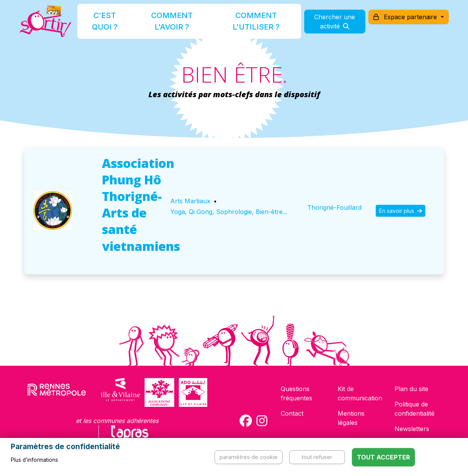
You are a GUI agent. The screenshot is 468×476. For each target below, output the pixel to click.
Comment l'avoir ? (170, 24)
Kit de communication (360, 393)
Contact (292, 413)
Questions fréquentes (296, 393)
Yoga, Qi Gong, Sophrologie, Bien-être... (229, 212)
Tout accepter (383, 457)
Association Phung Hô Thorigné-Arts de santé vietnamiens (141, 205)
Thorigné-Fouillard (334, 207)
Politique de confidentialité (415, 409)
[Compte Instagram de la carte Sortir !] (262, 421)
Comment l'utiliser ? (242, 24)
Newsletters (412, 429)
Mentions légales (351, 418)
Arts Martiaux (190, 201)
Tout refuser (317, 457)
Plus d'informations (34, 460)
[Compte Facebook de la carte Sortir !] (246, 421)
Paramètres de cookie (249, 457)
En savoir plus (401, 211)
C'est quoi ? (112, 24)
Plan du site (411, 389)
